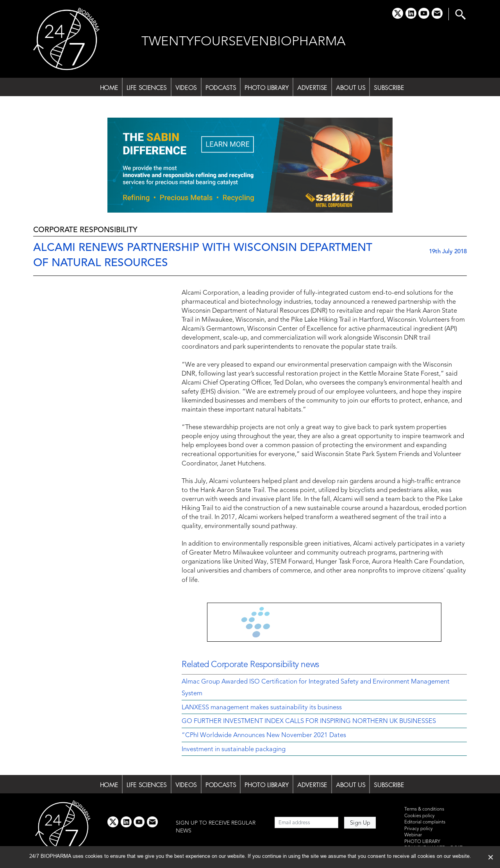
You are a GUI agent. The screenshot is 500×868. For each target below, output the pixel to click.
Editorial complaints (425, 822)
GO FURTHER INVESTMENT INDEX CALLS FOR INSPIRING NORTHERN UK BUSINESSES (309, 721)
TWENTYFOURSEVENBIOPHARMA (244, 42)
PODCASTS (221, 88)
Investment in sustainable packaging (234, 750)
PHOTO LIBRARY (267, 88)
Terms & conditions (424, 809)
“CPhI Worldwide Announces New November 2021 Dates (264, 736)
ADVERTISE (312, 88)
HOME (109, 88)
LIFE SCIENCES (147, 88)
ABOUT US (351, 88)
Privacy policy (419, 829)
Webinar (413, 835)
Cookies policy (420, 816)
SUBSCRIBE (389, 88)
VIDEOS (186, 88)
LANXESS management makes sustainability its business (262, 708)
